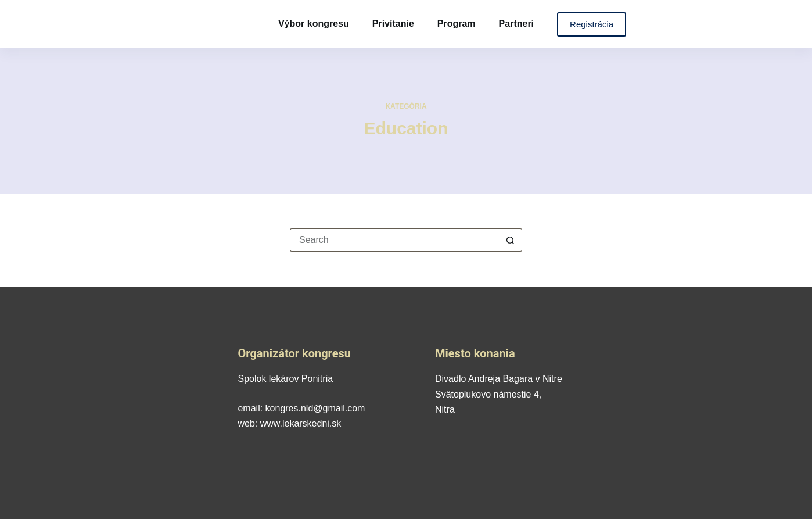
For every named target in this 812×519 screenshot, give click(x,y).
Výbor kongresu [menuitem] (314, 24)
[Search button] (511, 240)
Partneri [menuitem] (516, 24)
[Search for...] (394, 240)
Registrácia (592, 24)
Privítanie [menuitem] (393, 24)
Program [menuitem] (457, 24)
